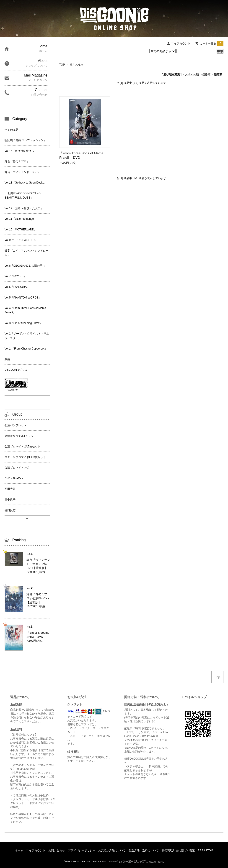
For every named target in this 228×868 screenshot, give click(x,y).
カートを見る (212, 43)
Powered (137, 861)
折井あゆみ (76, 65)
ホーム (19, 850)
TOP (62, 65)
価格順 (206, 74)
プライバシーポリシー (82, 850)
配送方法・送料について (144, 850)
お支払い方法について (112, 850)
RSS (201, 850)
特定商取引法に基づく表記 (178, 850)
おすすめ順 (192, 74)
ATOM (209, 850)
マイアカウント (181, 43)
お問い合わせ (57, 850)
